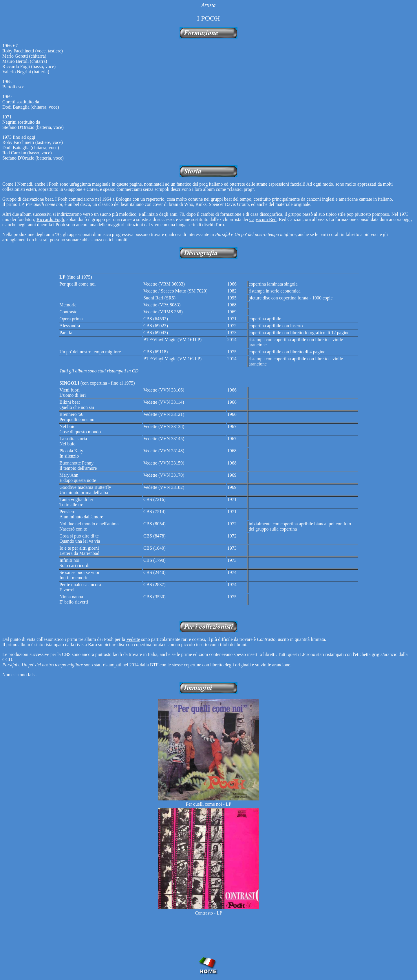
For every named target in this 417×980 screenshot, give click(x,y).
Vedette (133, 639)
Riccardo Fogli (50, 219)
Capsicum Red (263, 219)
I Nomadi (23, 184)
